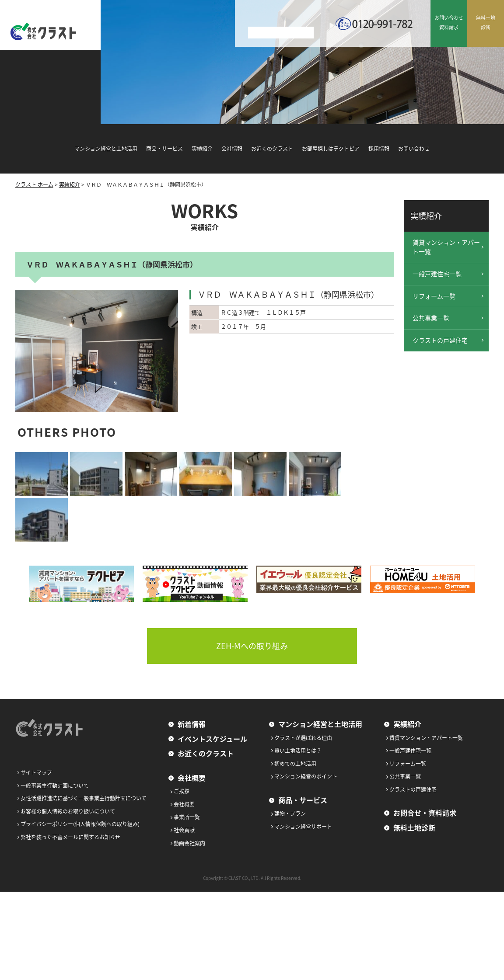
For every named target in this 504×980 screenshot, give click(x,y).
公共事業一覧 (431, 318)
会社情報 (232, 149)
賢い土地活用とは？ (298, 751)
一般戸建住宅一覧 (437, 274)
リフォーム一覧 (434, 296)
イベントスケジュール (212, 739)
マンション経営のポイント (306, 776)
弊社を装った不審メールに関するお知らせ (70, 837)
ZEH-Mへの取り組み (252, 646)
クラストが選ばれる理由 (303, 738)
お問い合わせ (414, 149)
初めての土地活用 (295, 764)
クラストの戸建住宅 (440, 340)
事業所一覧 (187, 817)
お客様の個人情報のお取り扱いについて (68, 811)
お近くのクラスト (272, 149)
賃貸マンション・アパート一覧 (446, 247)
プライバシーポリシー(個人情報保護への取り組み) (80, 824)
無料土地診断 (414, 827)
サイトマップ (36, 772)
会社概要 (192, 778)
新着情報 (192, 724)
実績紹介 (202, 149)
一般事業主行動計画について (55, 785)
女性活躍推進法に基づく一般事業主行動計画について (84, 798)
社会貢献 (184, 830)
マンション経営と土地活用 (106, 149)
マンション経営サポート (303, 827)
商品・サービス (164, 149)
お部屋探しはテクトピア (331, 149)
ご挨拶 (182, 791)
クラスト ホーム (34, 184)
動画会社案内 (189, 843)
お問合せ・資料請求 (425, 813)
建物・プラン (290, 813)
